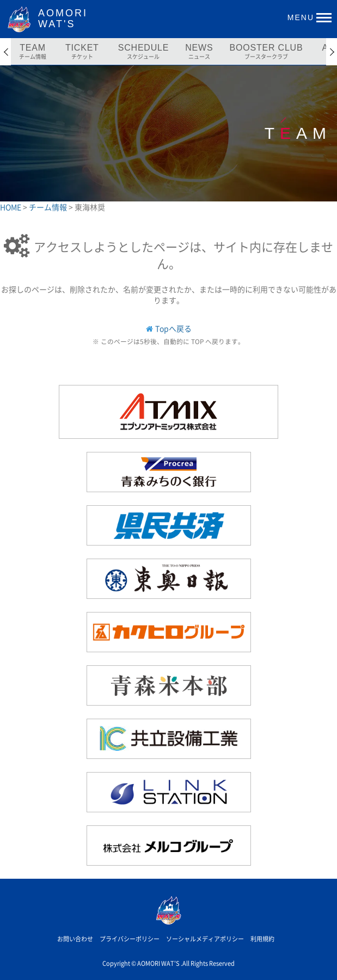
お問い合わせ (75, 939)
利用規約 (262, 939)
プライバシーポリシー (130, 939)
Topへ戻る (173, 328)
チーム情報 (49, 207)
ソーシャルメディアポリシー (205, 939)
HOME (11, 207)
